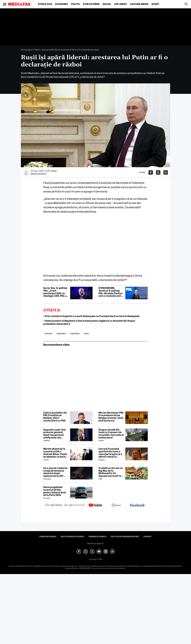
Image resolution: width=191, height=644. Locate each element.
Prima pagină (27, 50)
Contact (148, 537)
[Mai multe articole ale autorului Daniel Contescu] (26, 172)
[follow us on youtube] (95, 505)
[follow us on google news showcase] (75, 505)
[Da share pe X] (158, 172)
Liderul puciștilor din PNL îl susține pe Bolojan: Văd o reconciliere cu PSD (55, 417)
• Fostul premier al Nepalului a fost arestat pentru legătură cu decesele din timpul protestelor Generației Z (89, 322)
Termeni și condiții (97, 537)
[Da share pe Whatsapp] (166, 172)
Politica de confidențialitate (125, 537)
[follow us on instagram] (116, 505)
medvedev (75, 333)
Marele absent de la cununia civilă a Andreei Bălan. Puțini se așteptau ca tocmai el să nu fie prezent (56, 453)
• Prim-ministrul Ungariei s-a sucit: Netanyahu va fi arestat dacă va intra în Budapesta (91, 316)
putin (86, 333)
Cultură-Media (139, 4)
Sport (155, 4)
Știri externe (91, 4)
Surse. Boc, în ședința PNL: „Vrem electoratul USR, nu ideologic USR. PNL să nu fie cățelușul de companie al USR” (55, 292)
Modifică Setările (95, 543)
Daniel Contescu (38, 173)
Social (107, 4)
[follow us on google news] (54, 505)
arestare (48, 333)
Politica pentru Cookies (72, 537)
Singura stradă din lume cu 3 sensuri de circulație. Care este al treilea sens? (111, 434)
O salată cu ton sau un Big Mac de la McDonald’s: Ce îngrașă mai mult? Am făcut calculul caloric (111, 472)
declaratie (61, 333)
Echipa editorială (48, 537)
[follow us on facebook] (137, 505)
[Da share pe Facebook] (151, 172)
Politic (76, 4)
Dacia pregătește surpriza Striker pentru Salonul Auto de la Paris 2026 (55, 491)
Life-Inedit (120, 4)
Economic (62, 4)
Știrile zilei (45, 4)
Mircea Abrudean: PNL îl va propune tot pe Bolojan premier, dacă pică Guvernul (111, 417)
